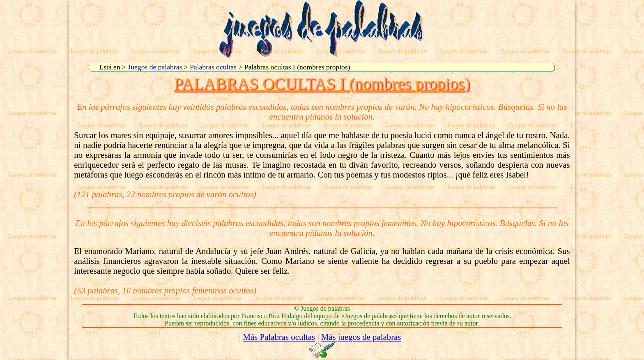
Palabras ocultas (213, 67)
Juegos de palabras (155, 67)
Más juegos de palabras (361, 337)
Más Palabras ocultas (279, 337)
